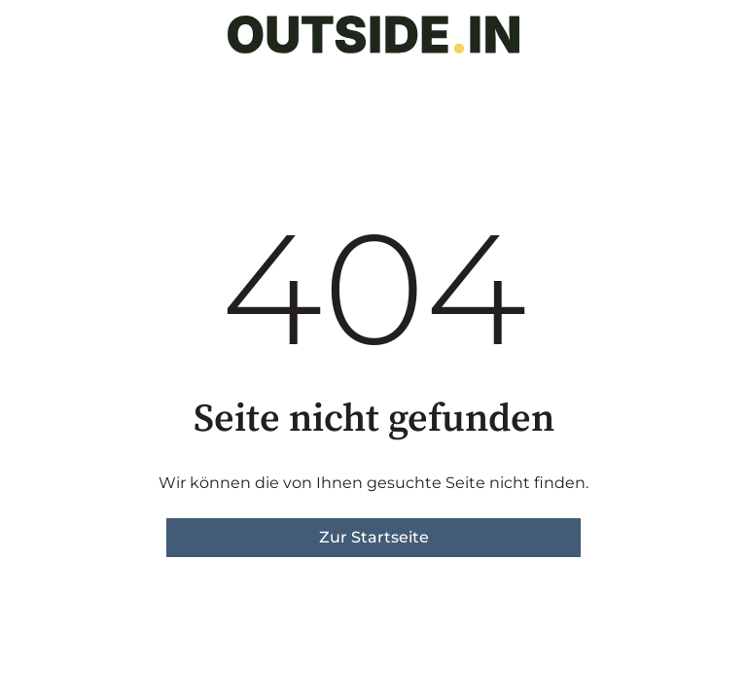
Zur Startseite (374, 537)
